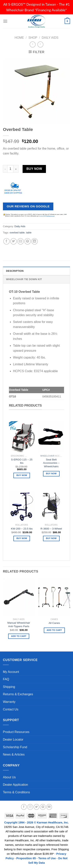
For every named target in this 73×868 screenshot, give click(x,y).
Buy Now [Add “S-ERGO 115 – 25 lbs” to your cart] (22, 475)
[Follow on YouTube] (49, 807)
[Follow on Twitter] (37, 807)
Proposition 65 (26, 858)
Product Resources (16, 732)
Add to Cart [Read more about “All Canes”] (54, 630)
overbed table (17, 233)
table (29, 233)
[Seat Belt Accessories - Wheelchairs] (51, 434)
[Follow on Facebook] (24, 807)
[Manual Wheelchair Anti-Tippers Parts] (19, 597)
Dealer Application (15, 785)
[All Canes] (54, 597)
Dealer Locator (13, 740)
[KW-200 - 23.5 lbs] (22, 504)
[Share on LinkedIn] (35, 241)
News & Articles (14, 754)
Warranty (9, 702)
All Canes (54, 623)
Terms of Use (47, 858)
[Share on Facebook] (7, 241)
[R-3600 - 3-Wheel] (51, 504)
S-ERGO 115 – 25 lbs (22, 461)
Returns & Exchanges (18, 694)
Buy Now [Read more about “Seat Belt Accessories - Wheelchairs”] (51, 473)
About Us (9, 777)
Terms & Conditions (16, 792)
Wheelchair (47, 456)
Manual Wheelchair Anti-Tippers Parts (19, 625)
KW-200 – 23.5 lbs (22, 529)
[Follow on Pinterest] (43, 807)
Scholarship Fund (15, 747)
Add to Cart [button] (19, 636)
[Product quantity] (10, 169)
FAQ (6, 679)
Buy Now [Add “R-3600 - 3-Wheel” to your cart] (51, 538)
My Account (11, 672)
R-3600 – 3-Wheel (51, 529)
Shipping (9, 687)
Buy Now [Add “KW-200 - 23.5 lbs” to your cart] (22, 538)
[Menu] (5, 21)
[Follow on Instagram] (30, 807)
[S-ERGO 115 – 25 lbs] (22, 434)
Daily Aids (50, 38)
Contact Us (11, 709)
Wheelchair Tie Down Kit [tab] (24, 279)
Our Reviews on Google (28, 206)
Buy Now (34, 169)
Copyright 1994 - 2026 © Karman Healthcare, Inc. (36, 822)
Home (19, 38)
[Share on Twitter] (14, 241)
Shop (33, 38)
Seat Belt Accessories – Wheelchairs (51, 463)
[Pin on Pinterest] (28, 241)
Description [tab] (15, 271)
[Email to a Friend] (21, 241)
